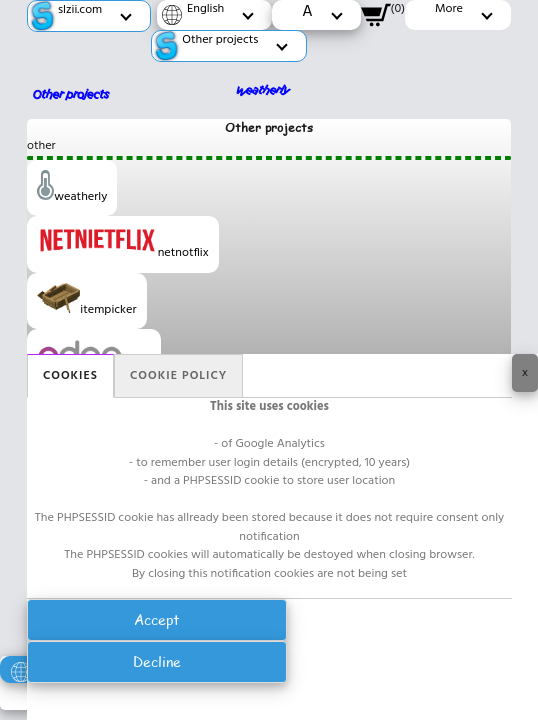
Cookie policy (178, 376)
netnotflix (123, 244)
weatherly (72, 188)
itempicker (87, 301)
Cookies (70, 376)
